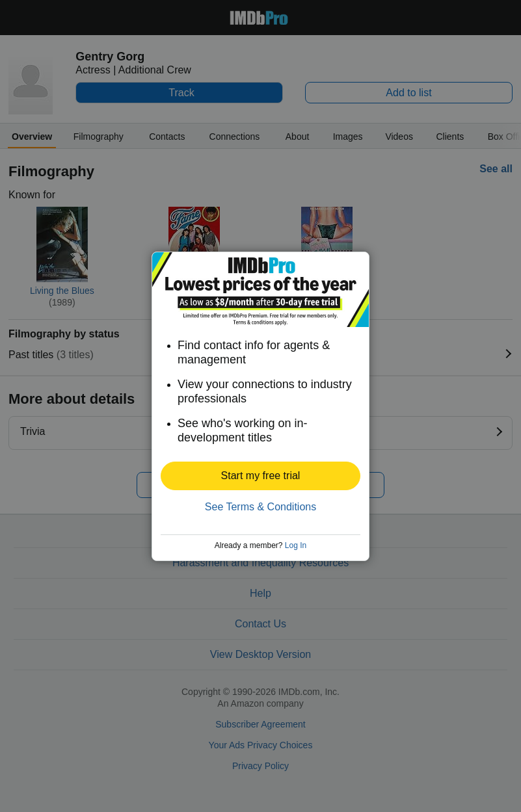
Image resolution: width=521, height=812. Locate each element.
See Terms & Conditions (260, 507)
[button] (260, 476)
